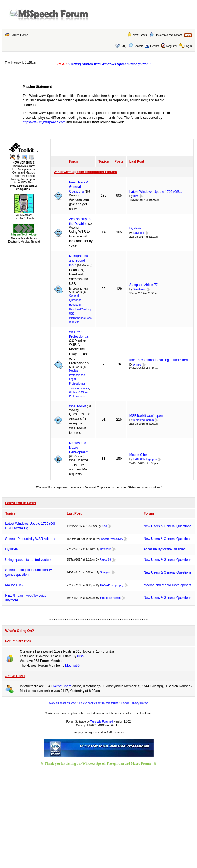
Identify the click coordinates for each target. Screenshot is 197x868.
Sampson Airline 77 (144, 285)
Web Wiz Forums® (102, 722)
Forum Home (19, 35)
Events (152, 46)
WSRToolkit (77, 406)
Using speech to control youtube (29, 560)
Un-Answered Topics (169, 35)
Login (188, 46)
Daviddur (139, 233)
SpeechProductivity (111, 539)
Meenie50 (72, 666)
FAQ (124, 46)
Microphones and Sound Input (78, 261)
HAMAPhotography (145, 459)
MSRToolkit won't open (146, 416)
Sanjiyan (105, 572)
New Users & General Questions (79, 187)
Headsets (75, 305)
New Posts (140, 35)
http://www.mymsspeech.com (44, 122)
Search (136, 46)
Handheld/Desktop (80, 309)
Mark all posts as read (63, 703)
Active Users (15, 676)
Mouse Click (138, 455)
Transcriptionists (79, 388)
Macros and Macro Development (167, 585)
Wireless (74, 322)
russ (136, 196)
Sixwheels (139, 289)
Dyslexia (136, 228)
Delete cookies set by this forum (99, 703)
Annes (137, 365)
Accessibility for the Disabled (165, 549)
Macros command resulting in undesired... (160, 360)
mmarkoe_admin (143, 420)
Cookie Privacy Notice (135, 703)
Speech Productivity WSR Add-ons (31, 539)
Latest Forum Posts (21, 503)
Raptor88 (105, 560)
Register (172, 46)
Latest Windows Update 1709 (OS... (156, 192)
